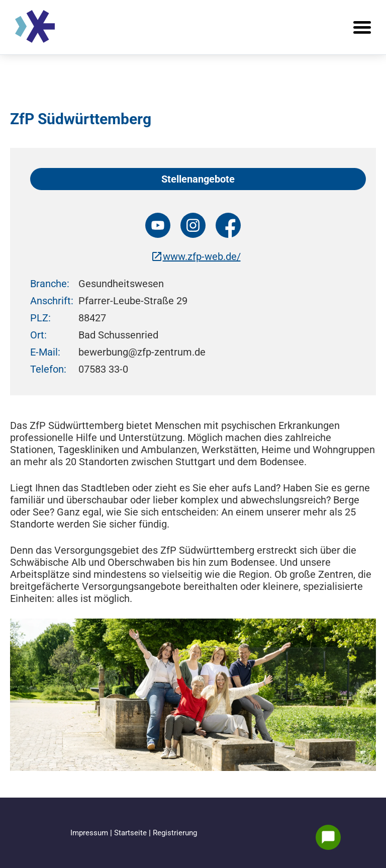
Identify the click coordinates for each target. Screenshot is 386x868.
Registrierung (175, 833)
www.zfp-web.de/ (196, 256)
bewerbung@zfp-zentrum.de (142, 352)
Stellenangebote (198, 179)
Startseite (131, 833)
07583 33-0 (103, 369)
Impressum (90, 833)
